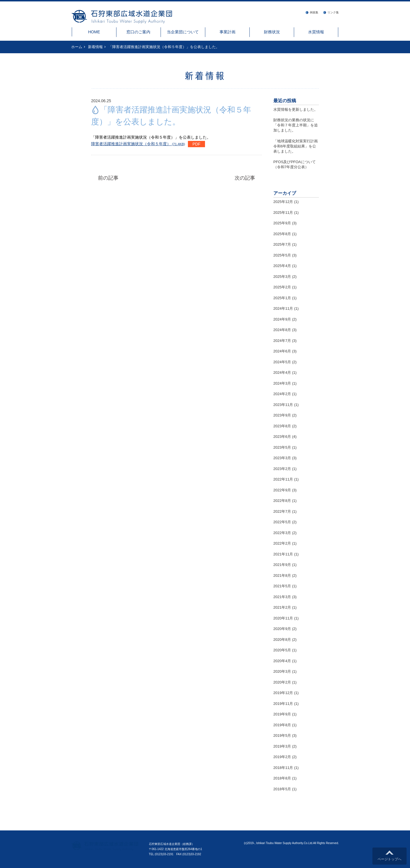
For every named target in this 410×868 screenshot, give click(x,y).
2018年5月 (282, 789)
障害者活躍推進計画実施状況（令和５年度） (138, 144)
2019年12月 (283, 693)
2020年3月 (282, 671)
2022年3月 (282, 533)
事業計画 (227, 32)
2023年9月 (282, 415)
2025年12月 (283, 202)
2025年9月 (282, 223)
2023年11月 (283, 405)
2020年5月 (282, 650)
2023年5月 (282, 447)
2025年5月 (282, 255)
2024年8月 (282, 330)
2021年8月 (282, 575)
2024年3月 (282, 383)
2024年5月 (282, 362)
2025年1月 (282, 298)
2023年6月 (282, 437)
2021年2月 (282, 607)
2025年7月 (282, 244)
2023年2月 (282, 469)
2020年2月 (282, 682)
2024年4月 (282, 373)
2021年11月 (283, 554)
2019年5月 (282, 735)
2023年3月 (282, 458)
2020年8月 (282, 640)
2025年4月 (282, 266)
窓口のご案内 (138, 32)
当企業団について (183, 32)
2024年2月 (282, 394)
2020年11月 (283, 618)
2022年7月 (282, 511)
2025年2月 (282, 287)
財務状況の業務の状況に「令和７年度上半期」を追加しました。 (296, 125)
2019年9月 (282, 714)
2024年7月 (282, 341)
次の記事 (245, 178)
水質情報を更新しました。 (296, 109)
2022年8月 (282, 501)
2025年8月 (282, 234)
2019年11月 (283, 704)
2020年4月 (282, 661)
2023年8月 (282, 426)
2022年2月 (282, 543)
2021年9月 (282, 565)
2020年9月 (282, 629)
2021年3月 (282, 597)
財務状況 (272, 32)
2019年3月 (282, 746)
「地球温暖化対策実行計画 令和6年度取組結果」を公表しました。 (297, 146)
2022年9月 (282, 490)
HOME (94, 32)
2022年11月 (283, 479)
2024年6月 (282, 351)
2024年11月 (283, 308)
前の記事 (108, 178)
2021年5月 (282, 586)
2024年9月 (282, 319)
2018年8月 (282, 778)
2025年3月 (282, 277)
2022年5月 (282, 522)
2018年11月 (283, 768)
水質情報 (316, 32)
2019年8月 (282, 725)
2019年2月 (282, 757)
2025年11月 (283, 213)
